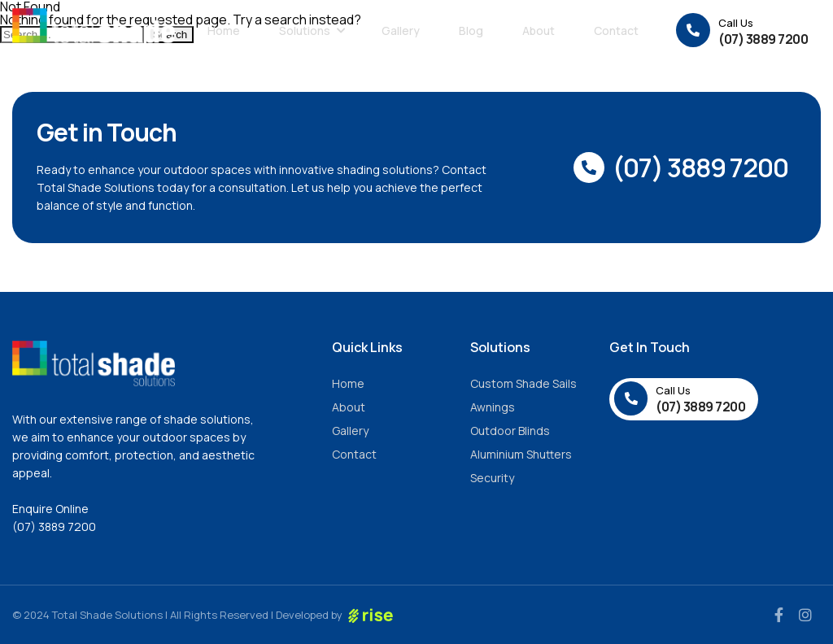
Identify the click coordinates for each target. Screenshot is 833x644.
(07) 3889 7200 (54, 527)
